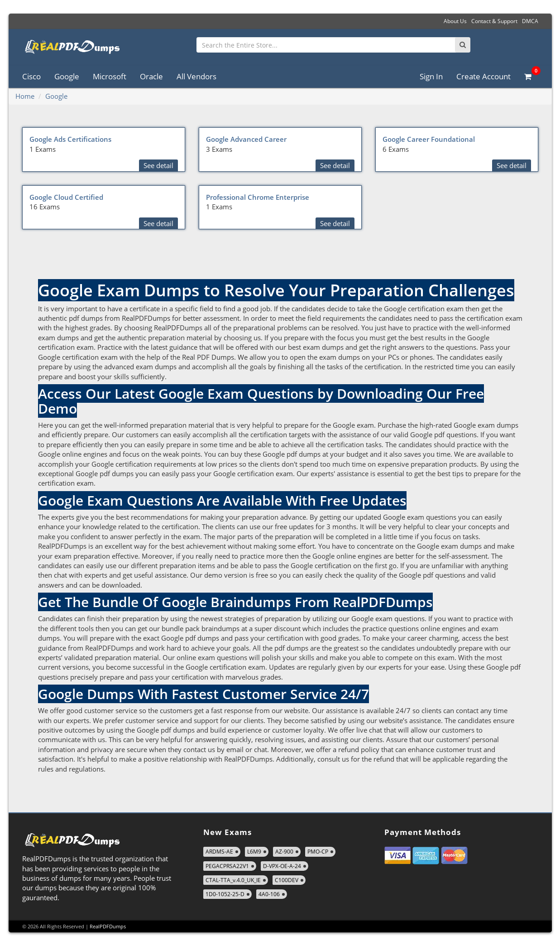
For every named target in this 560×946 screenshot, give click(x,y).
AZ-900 (284, 852)
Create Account (483, 76)
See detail (158, 165)
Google (67, 76)
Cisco (31, 76)
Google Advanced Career (246, 139)
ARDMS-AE (219, 852)
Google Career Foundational (429, 139)
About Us (455, 21)
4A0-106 (269, 894)
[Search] (463, 45)
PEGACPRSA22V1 (227, 866)
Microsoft (110, 76)
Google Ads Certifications (70, 139)
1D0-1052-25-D (225, 894)
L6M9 (254, 852)
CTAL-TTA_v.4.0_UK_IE (233, 880)
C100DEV (287, 880)
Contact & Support (494, 21)
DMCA (530, 21)
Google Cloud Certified (66, 197)
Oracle (151, 76)
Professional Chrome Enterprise (258, 197)
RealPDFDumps (108, 926)
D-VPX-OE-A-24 (282, 866)
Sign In (431, 76)
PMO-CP (318, 852)
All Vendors (196, 76)
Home (25, 96)
